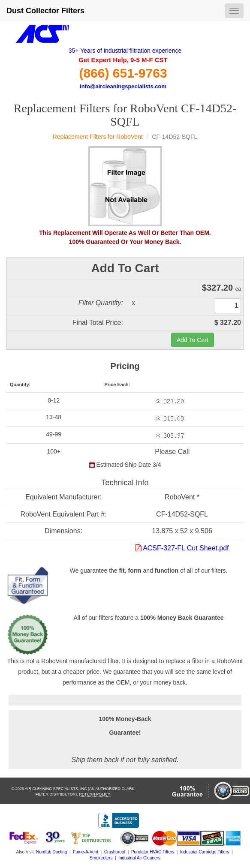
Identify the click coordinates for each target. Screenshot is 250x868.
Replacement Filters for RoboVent (98, 137)
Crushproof (115, 852)
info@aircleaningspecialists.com (123, 86)
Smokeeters (101, 858)
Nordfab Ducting (51, 852)
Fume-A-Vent (86, 852)
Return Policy (95, 794)
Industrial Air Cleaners (139, 858)
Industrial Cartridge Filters (205, 852)
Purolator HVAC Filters (153, 852)
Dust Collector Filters (45, 11)
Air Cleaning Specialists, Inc (56, 789)
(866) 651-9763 (123, 73)
